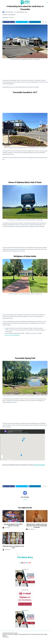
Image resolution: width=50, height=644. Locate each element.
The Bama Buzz (25, 557)
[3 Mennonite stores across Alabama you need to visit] (13, 538)
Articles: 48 (25, 500)
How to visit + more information (12, 335)
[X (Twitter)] (22, 563)
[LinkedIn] (26, 563)
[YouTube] (30, 563)
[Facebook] (20, 563)
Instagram (42, 465)
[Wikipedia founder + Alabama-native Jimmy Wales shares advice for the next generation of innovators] (37, 516)
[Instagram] (24, 563)
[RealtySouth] (25, 599)
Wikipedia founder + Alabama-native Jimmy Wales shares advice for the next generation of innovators (37, 526)
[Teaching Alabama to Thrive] (25, 578)
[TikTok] (28, 563)
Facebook (37, 465)
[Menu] (47, 2)
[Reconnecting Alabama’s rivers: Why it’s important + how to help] (13, 516)
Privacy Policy (5, 637)
